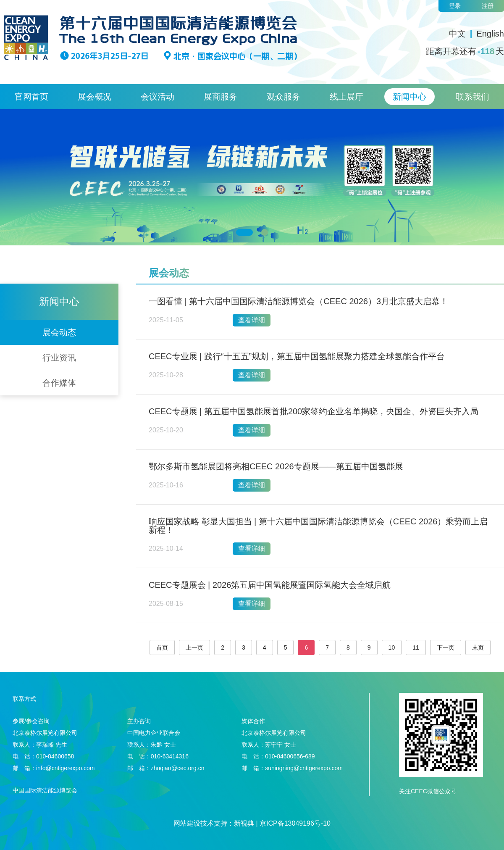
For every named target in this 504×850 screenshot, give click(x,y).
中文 (457, 34)
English (490, 34)
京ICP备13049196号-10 (295, 823)
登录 (455, 6)
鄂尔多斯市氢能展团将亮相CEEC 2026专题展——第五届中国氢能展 (276, 466)
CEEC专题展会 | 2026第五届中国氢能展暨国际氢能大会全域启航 (270, 585)
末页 (478, 647)
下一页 (446, 647)
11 (416, 647)
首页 (162, 647)
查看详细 (252, 320)
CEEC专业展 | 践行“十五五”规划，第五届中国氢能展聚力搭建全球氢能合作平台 (297, 356)
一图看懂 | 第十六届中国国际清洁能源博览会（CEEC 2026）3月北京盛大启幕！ (298, 301)
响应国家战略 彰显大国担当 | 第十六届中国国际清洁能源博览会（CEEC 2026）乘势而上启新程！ (318, 526)
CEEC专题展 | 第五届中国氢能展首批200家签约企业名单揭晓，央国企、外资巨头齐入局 (314, 411)
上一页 (194, 647)
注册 (488, 6)
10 (392, 647)
